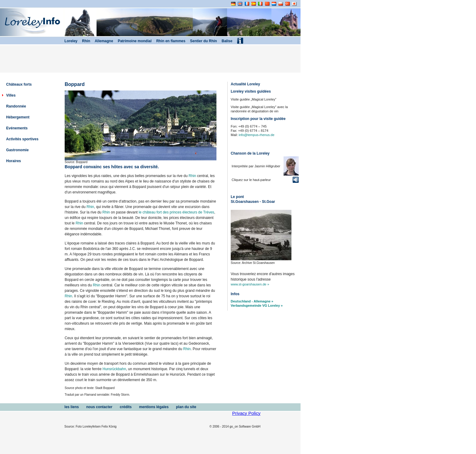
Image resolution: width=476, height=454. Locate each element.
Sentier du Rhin (201, 41)
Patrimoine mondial (133, 41)
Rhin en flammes (168, 41)
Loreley (68, 41)
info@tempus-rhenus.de (257, 135)
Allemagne (102, 41)
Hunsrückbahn (114, 369)
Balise (225, 41)
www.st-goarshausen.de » (250, 284)
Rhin (192, 176)
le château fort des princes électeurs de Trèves (177, 212)
